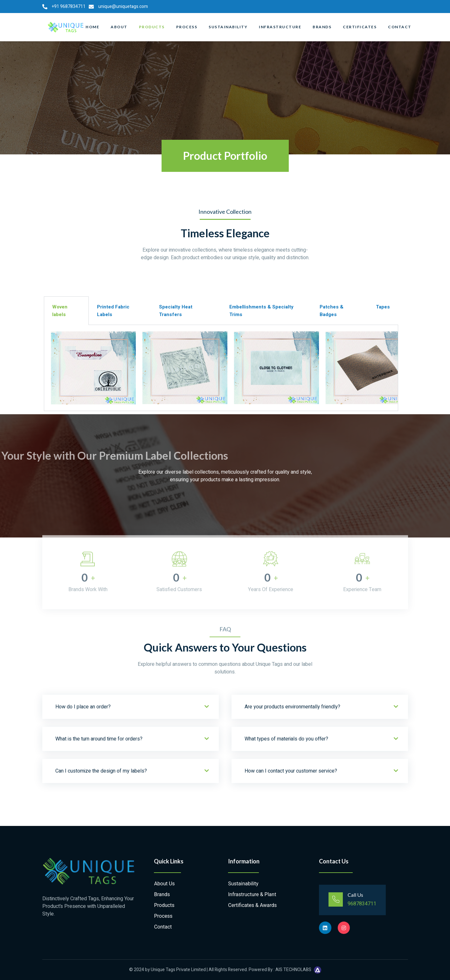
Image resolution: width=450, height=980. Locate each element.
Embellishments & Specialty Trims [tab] (261, 311)
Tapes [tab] (383, 307)
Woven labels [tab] (60, 311)
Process (187, 27)
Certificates (360, 27)
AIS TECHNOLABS (293, 970)
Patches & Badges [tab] (332, 311)
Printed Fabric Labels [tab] (113, 311)
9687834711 (362, 904)
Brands (322, 27)
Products (152, 27)
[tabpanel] (221, 368)
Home (92, 27)
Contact (400, 27)
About (119, 27)
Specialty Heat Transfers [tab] (176, 311)
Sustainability (228, 27)
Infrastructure (280, 27)
